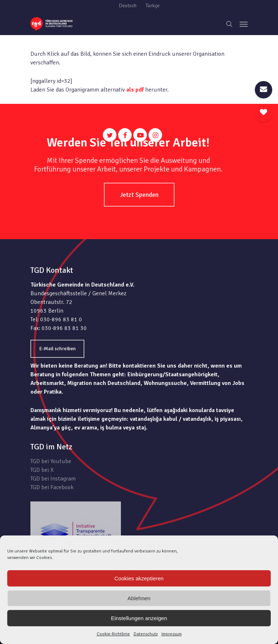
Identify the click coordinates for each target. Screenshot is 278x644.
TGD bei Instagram (53, 479)
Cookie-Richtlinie (113, 634)
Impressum (172, 634)
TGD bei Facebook (52, 487)
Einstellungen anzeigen (139, 618)
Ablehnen (139, 598)
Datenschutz (146, 634)
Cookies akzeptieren (139, 578)
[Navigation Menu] (244, 24)
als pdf (135, 90)
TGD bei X (42, 470)
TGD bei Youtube (51, 461)
